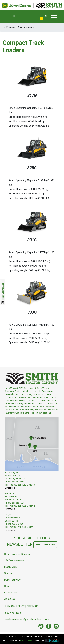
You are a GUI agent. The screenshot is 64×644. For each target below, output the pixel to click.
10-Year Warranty (14, 560)
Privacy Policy (26, 640)
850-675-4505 (13, 613)
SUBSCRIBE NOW (45, 545)
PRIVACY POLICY (15, 606)
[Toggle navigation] (54, 16)
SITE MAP (32, 606)
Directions (10, 488)
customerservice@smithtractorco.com (27, 619)
